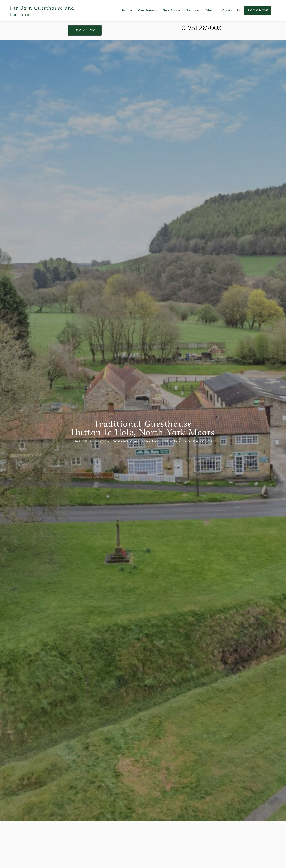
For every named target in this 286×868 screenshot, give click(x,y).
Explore (193, 10)
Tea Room (172, 10)
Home (127, 10)
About (211, 10)
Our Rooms (148, 10)
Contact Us (232, 10)
